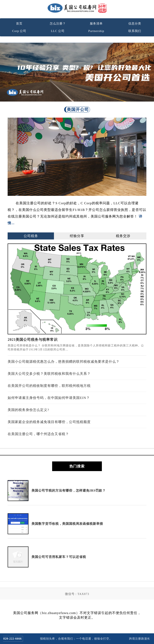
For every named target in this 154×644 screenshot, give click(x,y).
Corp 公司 (19, 31)
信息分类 (135, 24)
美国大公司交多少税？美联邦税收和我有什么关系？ (49, 374)
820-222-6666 (15, 639)
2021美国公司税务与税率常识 (33, 340)
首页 (19, 24)
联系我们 (135, 31)
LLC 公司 (58, 31)
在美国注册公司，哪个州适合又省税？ (38, 434)
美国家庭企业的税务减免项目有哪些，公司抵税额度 (49, 422)
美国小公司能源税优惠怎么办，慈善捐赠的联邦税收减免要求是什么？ (64, 362)
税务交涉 (123, 236)
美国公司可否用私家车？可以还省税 (59, 557)
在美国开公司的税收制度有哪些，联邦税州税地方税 (49, 386)
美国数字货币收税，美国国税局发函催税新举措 (67, 524)
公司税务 (31, 236)
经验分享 (77, 236)
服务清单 (96, 24)
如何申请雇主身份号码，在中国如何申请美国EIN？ (49, 398)
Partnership (96, 31)
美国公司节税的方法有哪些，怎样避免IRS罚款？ (69, 490)
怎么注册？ (58, 24)
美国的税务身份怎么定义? (28, 410)
